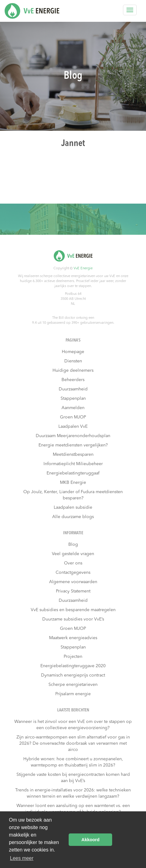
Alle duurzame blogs (73, 517)
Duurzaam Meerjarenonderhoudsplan (73, 436)
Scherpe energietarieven (73, 685)
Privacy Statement (73, 591)
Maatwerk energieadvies (73, 638)
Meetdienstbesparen (73, 455)
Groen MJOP (73, 417)
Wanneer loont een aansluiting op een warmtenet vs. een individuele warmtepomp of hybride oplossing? (73, 809)
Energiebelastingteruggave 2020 (73, 666)
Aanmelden (73, 408)
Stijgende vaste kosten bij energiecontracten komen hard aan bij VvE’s (73, 778)
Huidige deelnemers (73, 370)
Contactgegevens (73, 573)
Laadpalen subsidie (73, 507)
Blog (73, 545)
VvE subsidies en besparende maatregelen (73, 610)
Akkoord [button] (90, 840)
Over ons (73, 563)
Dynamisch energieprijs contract (73, 675)
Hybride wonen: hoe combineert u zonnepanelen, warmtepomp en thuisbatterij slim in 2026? (73, 762)
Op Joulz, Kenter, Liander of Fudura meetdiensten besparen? (73, 495)
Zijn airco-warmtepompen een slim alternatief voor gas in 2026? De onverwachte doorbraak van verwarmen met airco (73, 743)
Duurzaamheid (73, 389)
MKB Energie (73, 483)
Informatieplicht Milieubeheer (73, 464)
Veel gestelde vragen (73, 554)
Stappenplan (73, 399)
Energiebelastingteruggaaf (73, 473)
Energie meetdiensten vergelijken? (73, 445)
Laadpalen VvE (73, 427)
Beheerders (73, 380)
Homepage (73, 352)
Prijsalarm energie (73, 694)
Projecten (73, 657)
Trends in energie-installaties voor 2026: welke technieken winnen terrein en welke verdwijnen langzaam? (73, 793)
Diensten (73, 361)
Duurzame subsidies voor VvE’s (73, 619)
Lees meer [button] (22, 858)
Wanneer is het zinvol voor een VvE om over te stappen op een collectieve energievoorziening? (73, 725)
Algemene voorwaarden (73, 582)
